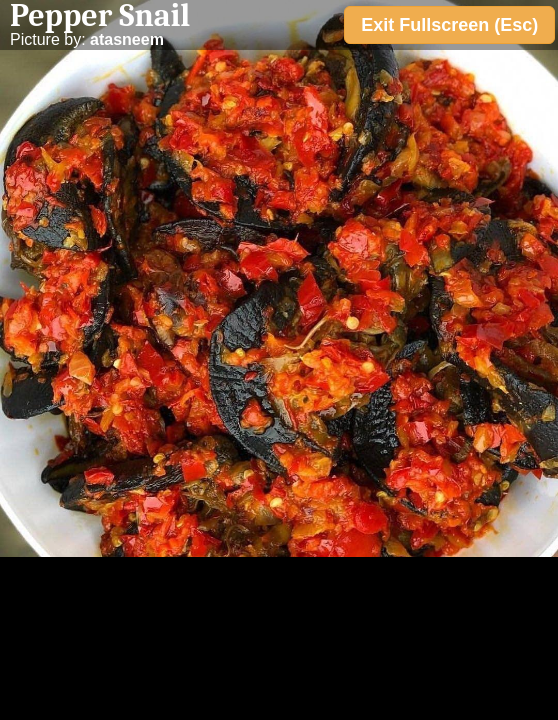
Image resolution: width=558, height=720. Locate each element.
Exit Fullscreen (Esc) (449, 25)
